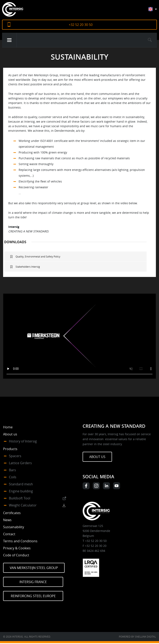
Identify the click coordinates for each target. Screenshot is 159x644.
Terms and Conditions (20, 541)
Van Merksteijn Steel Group (34, 568)
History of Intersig (23, 441)
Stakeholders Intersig (28, 267)
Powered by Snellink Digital (137, 637)
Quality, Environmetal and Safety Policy (38, 256)
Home (8, 427)
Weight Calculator (23, 505)
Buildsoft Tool (20, 498)
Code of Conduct (16, 555)
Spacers (15, 456)
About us (10, 434)
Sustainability (14, 527)
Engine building (21, 491)
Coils (13, 477)
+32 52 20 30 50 (81, 25)
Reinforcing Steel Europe (33, 596)
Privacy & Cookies (17, 548)
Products (10, 449)
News (7, 520)
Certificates (12, 513)
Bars (12, 470)
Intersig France (33, 582)
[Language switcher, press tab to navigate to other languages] (156, 11)
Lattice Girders (20, 463)
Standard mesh (21, 484)
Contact (9, 534)
